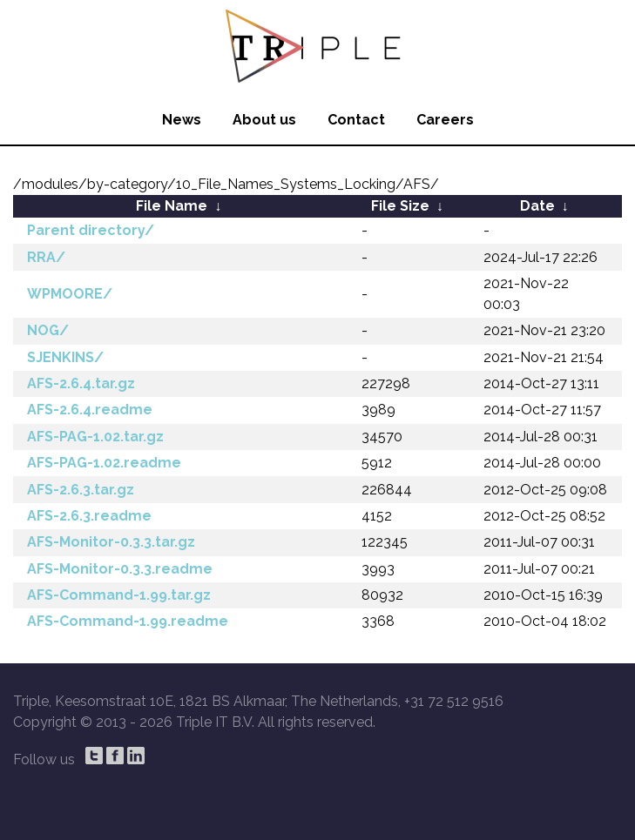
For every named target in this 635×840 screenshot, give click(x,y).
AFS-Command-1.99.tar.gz (119, 595)
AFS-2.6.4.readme (90, 410)
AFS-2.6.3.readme (89, 516)
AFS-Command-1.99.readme (128, 621)
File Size (400, 206)
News (182, 120)
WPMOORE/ (70, 294)
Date (537, 206)
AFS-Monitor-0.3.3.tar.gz (111, 542)
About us (264, 120)
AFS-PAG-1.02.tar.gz (95, 437)
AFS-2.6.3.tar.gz (81, 490)
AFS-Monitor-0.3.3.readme (120, 569)
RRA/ (46, 257)
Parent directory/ (91, 230)
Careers (445, 120)
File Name (172, 206)
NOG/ (48, 330)
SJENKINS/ (65, 357)
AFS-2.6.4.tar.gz (81, 383)
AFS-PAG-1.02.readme (104, 463)
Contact (356, 120)
